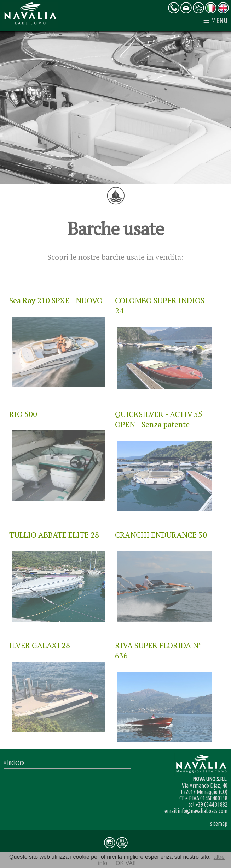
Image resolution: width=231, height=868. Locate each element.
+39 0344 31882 (211, 804)
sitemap (219, 824)
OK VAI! (126, 863)
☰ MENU (215, 20)
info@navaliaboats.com (203, 811)
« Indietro (14, 762)
